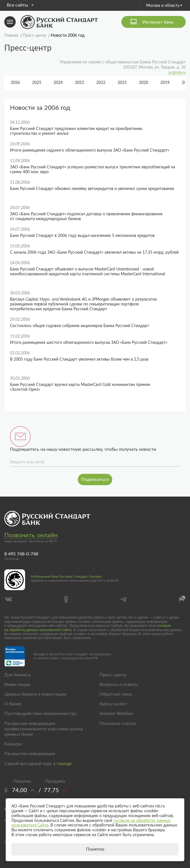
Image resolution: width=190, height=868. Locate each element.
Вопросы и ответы (119, 685)
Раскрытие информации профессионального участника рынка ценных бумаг (44, 729)
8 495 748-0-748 (21, 554)
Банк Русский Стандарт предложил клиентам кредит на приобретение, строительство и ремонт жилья (76, 131)
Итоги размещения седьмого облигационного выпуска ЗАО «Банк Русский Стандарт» (90, 150)
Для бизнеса (17, 675)
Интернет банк (158, 22)
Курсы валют (113, 704)
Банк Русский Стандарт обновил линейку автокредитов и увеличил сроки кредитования (92, 189)
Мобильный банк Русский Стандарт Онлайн (66, 576)
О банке (13, 704)
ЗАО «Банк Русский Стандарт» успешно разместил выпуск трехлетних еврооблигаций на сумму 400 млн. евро (93, 170)
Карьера (13, 744)
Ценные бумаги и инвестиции (35, 694)
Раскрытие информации (30, 754)
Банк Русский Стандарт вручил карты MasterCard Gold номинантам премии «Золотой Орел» (80, 387)
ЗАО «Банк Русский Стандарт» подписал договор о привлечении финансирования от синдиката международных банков (86, 217)
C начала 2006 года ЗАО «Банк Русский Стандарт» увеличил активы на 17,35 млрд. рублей (94, 253)
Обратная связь (116, 694)
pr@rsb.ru (177, 73)
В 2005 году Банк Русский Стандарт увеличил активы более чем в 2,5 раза (79, 359)
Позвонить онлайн (31, 535)
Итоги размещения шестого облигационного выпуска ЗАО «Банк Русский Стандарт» (89, 343)
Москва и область (164, 6)
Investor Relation (116, 714)
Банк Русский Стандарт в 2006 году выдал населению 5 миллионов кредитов (82, 236)
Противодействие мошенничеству (40, 714)
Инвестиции (17, 685)
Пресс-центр (113, 675)
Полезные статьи (118, 724)
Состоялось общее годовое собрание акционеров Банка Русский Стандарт (79, 326)
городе (64, 764)
